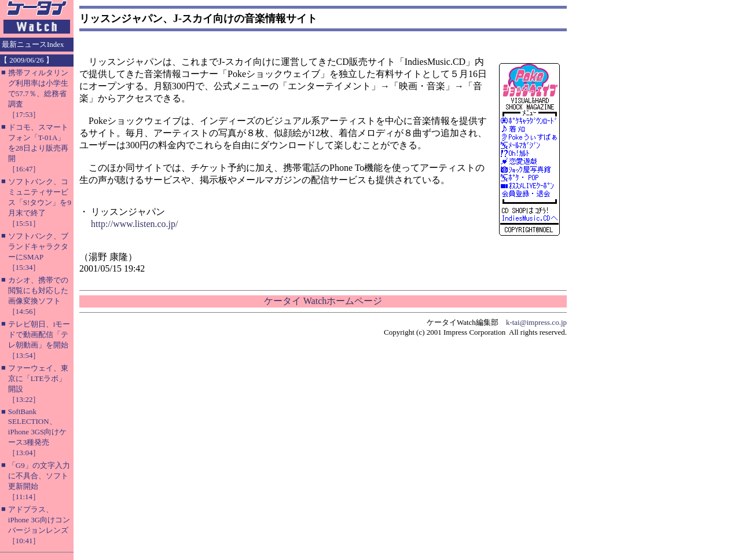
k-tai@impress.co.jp (536, 322)
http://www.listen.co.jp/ (135, 224)
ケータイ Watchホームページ (323, 301)
